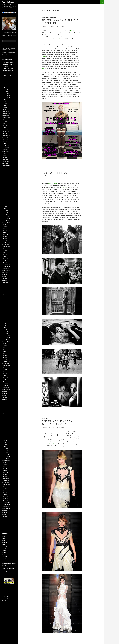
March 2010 (5, 425)
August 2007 (5, 486)
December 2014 (6, 312)
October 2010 (6, 411)
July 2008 (5, 465)
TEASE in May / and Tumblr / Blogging (61, 22)
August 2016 (5, 272)
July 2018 (5, 227)
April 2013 (5, 352)
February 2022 (6, 161)
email (11, 54)
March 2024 (5, 129)
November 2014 (6, 314)
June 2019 (5, 205)
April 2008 (5, 471)
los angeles (53, 17)
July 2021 (5, 171)
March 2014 (5, 330)
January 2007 (5, 500)
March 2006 (5, 520)
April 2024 (5, 127)
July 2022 (5, 153)
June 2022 (5, 155)
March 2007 (5, 496)
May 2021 (5, 173)
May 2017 (5, 254)
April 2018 (5, 233)
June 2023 (5, 141)
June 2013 (5, 348)
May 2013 (5, 350)
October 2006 (6, 506)
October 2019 (6, 199)
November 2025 (6, 96)
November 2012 (6, 361)
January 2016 (5, 286)
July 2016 (5, 274)
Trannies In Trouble (12, 35)
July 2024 (5, 122)
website (44, 68)
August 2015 (5, 296)
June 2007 (5, 490)
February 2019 (6, 213)
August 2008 (5, 463)
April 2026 (5, 88)
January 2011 (5, 405)
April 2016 (5, 280)
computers (5, 542)
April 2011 (5, 399)
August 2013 (5, 344)
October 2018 (6, 221)
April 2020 (5, 191)
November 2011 (6, 385)
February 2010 (6, 427)
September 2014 (6, 318)
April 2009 (5, 447)
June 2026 (5, 84)
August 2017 (5, 248)
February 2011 (6, 403)
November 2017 (6, 242)
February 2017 (6, 260)
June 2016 (5, 276)
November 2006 (6, 504)
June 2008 (5, 467)
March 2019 (5, 211)
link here (64, 187)
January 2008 (5, 476)
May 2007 (5, 492)
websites (4, 558)
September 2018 (6, 223)
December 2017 (6, 240)
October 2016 (6, 268)
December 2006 (6, 502)
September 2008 (6, 461)
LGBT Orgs (5, 546)
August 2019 (5, 201)
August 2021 (5, 169)
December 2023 (6, 135)
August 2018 (5, 225)
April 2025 (5, 106)
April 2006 (5, 518)
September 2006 (6, 508)
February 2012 (6, 379)
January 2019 (5, 215)
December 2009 (6, 431)
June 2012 (5, 371)
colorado (4, 540)
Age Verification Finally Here (9, 64)
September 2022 (6, 151)
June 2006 (5, 514)
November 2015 (6, 290)
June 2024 (5, 123)
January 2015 (5, 310)
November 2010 (6, 409)
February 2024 (6, 131)
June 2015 (5, 300)
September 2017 (6, 246)
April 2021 (5, 175)
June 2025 (5, 102)
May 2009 (5, 445)
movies (4, 552)
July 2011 (5, 393)
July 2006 (5, 512)
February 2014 (6, 332)
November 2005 (6, 528)
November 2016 (6, 266)
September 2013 (6, 342)
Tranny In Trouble (8, 2)
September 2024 (6, 118)
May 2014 (5, 326)
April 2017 (5, 256)
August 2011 (5, 391)
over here (63, 442)
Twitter (44, 57)
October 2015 (6, 292)
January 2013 (5, 357)
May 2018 (5, 231)
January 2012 (5, 381)
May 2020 (5, 189)
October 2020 (6, 185)
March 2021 (5, 177)
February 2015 (6, 308)
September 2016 (6, 270)
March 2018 (5, 235)
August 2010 (5, 415)
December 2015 (6, 288)
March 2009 (5, 449)
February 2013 (6, 356)
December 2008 (6, 455)
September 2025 (6, 98)
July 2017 (5, 250)
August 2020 (5, 187)
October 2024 (6, 116)
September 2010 (6, 413)
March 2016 (5, 282)
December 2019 (6, 197)
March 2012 (5, 377)
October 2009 (6, 435)
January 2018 (5, 239)
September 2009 (6, 437)
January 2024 (5, 133)
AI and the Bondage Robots (8, 63)
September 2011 (6, 389)
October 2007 (6, 482)
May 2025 (5, 104)
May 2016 (5, 278)
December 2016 (6, 264)
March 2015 (5, 306)
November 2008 (6, 457)
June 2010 (5, 419)
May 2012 (5, 373)
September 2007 (6, 484)
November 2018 (6, 219)
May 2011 (5, 397)
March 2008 (5, 473)
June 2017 (5, 252)
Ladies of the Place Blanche (56, 174)
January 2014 (5, 334)
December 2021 (6, 165)
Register (4, 593)
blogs (4, 536)
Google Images (53, 444)
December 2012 (6, 359)
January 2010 (5, 429)
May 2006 (5, 516)
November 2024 (6, 114)
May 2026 (5, 86)
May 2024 (5, 125)
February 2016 (6, 284)
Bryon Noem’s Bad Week (8, 68)
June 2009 (5, 443)
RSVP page (60, 39)
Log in (4, 595)
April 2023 (5, 143)
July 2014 (5, 322)
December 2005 (6, 526)
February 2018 (6, 237)
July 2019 (5, 203)
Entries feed (5, 597)
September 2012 (6, 365)
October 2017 (6, 244)
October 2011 (6, 387)
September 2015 (6, 294)
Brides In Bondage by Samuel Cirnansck (57, 423)
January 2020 (5, 195)
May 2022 (5, 157)
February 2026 (6, 90)
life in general (46, 17)
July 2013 (5, 346)
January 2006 (5, 524)
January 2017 (5, 262)
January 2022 (5, 163)
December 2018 (6, 217)
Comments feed (6, 599)
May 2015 (5, 302)
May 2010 (5, 421)
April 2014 (5, 328)
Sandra (54, 26)
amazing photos (53, 183)
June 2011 (5, 395)
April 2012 (5, 375)
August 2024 (5, 120)
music (4, 554)
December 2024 (6, 112)
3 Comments (62, 26)
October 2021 (6, 167)
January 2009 (5, 453)
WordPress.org (6, 601)
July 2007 (5, 488)
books (4, 538)
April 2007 (5, 494)
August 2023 (5, 139)
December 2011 (6, 383)
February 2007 (6, 498)
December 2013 (6, 336)
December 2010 (6, 407)
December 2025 (6, 94)
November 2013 (6, 338)
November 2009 (6, 433)
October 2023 (6, 137)
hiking (4, 544)
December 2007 (6, 478)
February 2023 (6, 145)
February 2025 (6, 108)
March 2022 (5, 159)
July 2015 (5, 298)
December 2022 (6, 147)
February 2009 (6, 451)
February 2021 (6, 179)
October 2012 (6, 363)
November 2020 (6, 183)
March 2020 (5, 193)
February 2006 (6, 522)
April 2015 (5, 304)
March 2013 (5, 354)
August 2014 (5, 320)
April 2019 (5, 209)
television (5, 556)
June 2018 (5, 229)
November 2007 (6, 480)
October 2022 (6, 149)
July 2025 (5, 100)
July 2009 (5, 441)
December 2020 (6, 181)
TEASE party (74, 31)
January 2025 (5, 110)
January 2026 (5, 92)
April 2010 (5, 423)
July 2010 (5, 417)
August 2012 (5, 367)
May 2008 (5, 469)
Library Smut (5, 66)
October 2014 (6, 316)
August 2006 (5, 510)
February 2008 (6, 474)
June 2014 (5, 324)
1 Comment (62, 428)
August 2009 (5, 439)
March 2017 (5, 258)
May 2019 (5, 207)
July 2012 (5, 369)
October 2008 (6, 459)
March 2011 (5, 401)
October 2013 (6, 340)
